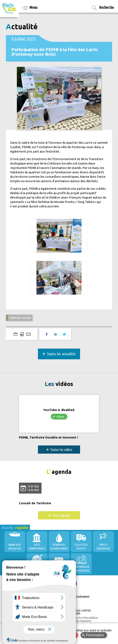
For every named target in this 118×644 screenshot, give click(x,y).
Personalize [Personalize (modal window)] (95, 635)
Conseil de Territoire (35, 503)
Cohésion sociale (20, 318)
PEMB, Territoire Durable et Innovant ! (48, 437)
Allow (60, 417)
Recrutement (81, 597)
